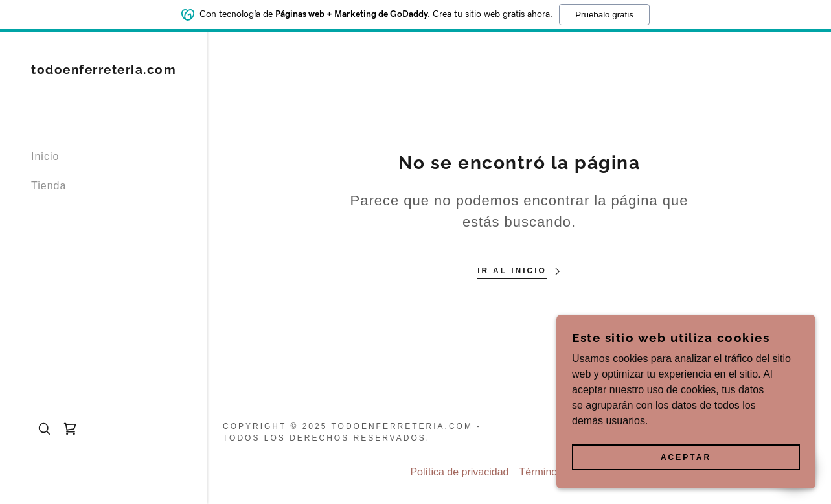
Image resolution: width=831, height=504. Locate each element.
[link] (104, 70)
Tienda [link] (49, 186)
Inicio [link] (45, 156)
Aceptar (686, 457)
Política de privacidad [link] (459, 472)
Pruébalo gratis (604, 15)
